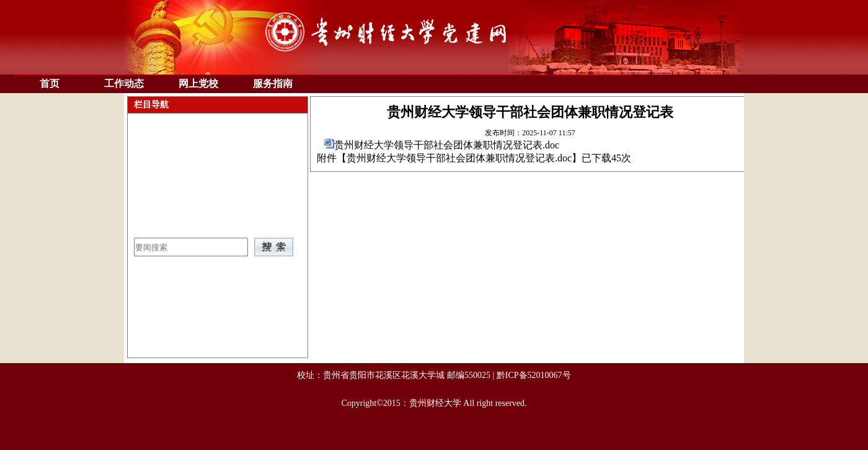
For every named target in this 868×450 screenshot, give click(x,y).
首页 (50, 83)
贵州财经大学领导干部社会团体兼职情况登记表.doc (447, 145)
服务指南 (273, 83)
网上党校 (198, 83)
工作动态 (124, 83)
